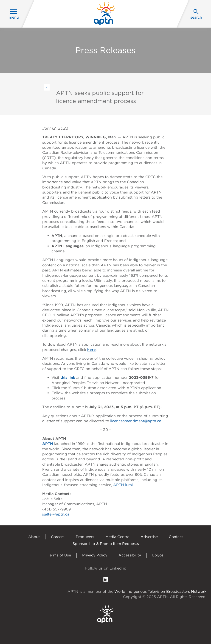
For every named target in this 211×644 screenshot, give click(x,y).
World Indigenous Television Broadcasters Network (160, 591)
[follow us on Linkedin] (106, 579)
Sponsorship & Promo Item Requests (106, 544)
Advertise (149, 537)
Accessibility (130, 555)
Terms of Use (59, 555)
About (34, 537)
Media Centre (117, 537)
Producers (85, 537)
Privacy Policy (95, 555)
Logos (158, 555)
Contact (176, 537)
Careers (58, 537)
